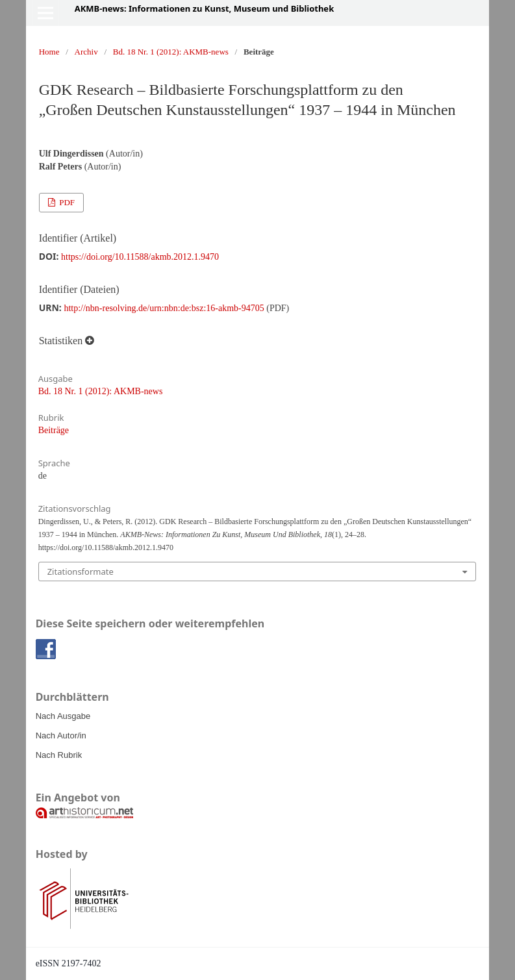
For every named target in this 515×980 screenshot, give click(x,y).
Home (49, 52)
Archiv (86, 52)
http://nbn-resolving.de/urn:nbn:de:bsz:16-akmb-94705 (164, 308)
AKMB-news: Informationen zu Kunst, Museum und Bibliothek (205, 8)
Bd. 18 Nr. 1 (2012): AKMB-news (171, 52)
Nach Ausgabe (63, 716)
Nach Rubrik (59, 755)
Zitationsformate (81, 572)
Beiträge (54, 430)
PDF (66, 202)
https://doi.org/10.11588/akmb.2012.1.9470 (140, 257)
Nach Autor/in (61, 735)
